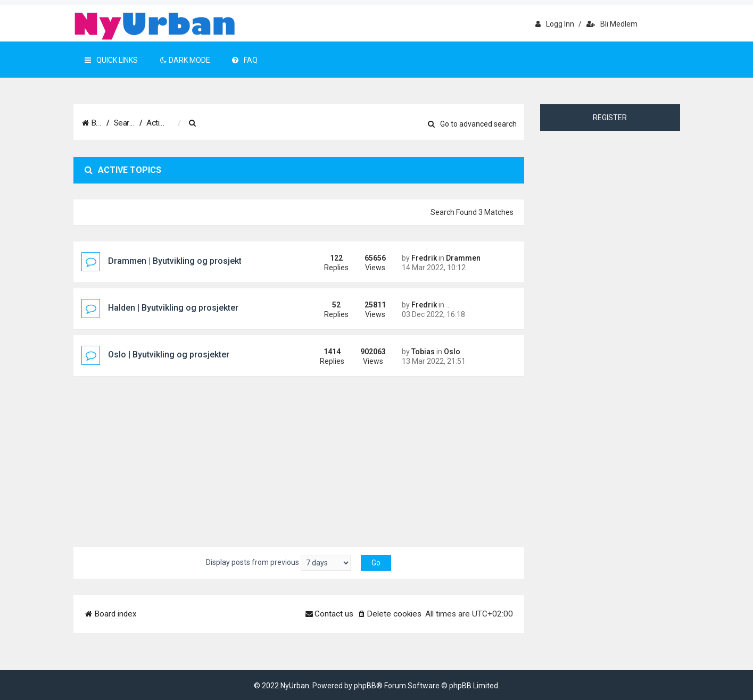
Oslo (452, 352)
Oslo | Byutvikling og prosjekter (169, 355)
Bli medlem (612, 24)
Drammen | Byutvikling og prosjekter (179, 261)
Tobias (423, 352)
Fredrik (424, 258)
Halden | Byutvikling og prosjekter (173, 308)
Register (610, 118)
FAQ (245, 60)
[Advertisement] (299, 456)
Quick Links (111, 60)
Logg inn (555, 24)
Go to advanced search (472, 124)
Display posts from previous (278, 563)
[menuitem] (246, 123)
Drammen (463, 258)
